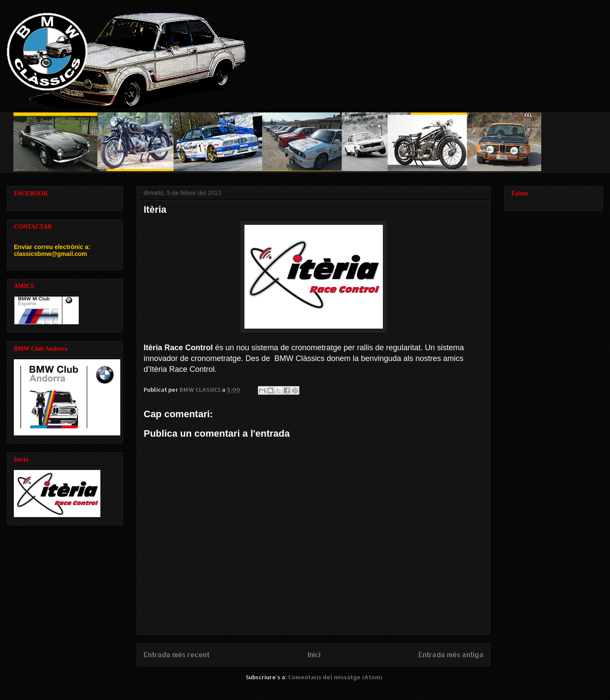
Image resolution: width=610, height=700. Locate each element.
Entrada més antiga (451, 655)
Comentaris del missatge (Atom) (335, 677)
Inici (314, 655)
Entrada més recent (177, 655)
